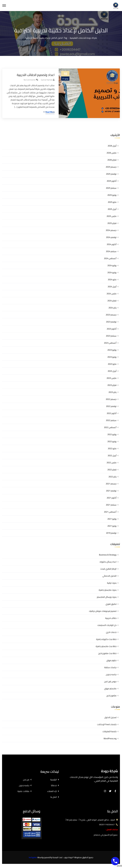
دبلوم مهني (111, 660)
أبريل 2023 (112, 371)
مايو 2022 (112, 448)
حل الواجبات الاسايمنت (107, 625)
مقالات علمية (23, 791)
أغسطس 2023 (110, 343)
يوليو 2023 (112, 350)
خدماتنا (54, 785)
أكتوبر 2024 (112, 244)
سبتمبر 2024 (111, 251)
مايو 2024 (112, 279)
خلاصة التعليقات (109, 731)
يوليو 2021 (112, 519)
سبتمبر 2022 (111, 420)
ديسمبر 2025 (111, 167)
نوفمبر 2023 (111, 322)
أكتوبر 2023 (112, 329)
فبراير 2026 (112, 160)
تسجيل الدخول (110, 717)
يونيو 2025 (112, 195)
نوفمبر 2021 (111, 491)
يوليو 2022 (112, 434)
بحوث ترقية (112, 583)
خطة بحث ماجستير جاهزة (106, 646)
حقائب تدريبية (111, 618)
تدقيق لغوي (111, 604)
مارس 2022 (112, 463)
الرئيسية (53, 780)
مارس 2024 (112, 294)
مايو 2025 (112, 202)
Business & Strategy (108, 555)
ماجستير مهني (110, 688)
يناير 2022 (112, 477)
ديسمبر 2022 (111, 399)
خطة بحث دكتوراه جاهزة (106, 639)
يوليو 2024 (112, 265)
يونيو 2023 (112, 357)
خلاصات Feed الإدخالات (107, 724)
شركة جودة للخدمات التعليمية (83, 38)
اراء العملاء (52, 791)
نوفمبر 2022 (111, 406)
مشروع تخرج (111, 696)
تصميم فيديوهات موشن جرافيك (103, 611)
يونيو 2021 (112, 526)
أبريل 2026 (112, 146)
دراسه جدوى (111, 674)
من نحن (26, 780)
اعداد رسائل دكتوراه (108, 562)
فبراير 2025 (112, 223)
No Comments (30, 80)
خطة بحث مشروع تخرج (107, 653)
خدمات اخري (111, 632)
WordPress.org (110, 738)
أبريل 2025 (112, 209)
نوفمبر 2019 (111, 533)
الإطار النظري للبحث (108, 569)
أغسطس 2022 (110, 427)
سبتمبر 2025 (111, 188)
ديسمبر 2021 (111, 484)
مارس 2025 (112, 216)
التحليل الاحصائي (109, 576)
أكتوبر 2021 (112, 498)
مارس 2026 (112, 153)
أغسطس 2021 (110, 512)
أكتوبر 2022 (112, 413)
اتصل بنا (54, 797)
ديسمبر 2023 (111, 315)
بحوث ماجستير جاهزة (108, 590)
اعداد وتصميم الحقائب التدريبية (36, 75)
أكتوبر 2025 (112, 181)
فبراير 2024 (112, 301)
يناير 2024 (112, 308)
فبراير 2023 (112, 385)
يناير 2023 (112, 392)
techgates (33, 857)
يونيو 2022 (112, 441)
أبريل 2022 (112, 455)
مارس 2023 (112, 378)
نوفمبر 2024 (111, 237)
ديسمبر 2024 (111, 230)
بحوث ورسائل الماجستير (107, 597)
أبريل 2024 (112, 287)
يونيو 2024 (112, 272)
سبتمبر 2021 (111, 505)
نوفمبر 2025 (111, 174)
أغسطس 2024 (110, 258)
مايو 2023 (112, 364)
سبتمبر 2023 (111, 336)
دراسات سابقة (110, 667)
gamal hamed (47, 80)
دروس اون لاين (110, 681)
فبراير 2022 (112, 470)
